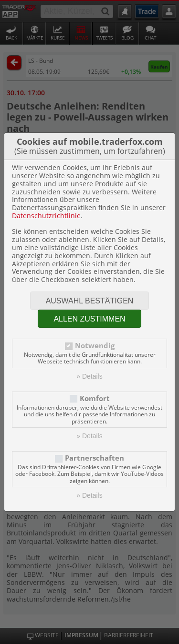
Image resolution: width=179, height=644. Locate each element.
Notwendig (95, 346)
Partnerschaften (95, 458)
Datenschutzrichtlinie (46, 216)
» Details (89, 376)
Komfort (95, 398)
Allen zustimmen (89, 319)
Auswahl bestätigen (90, 301)
